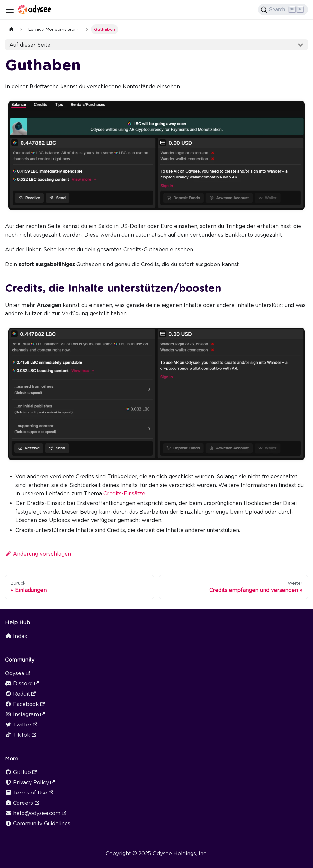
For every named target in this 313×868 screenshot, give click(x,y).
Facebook (25, 704)
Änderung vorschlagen (38, 554)
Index (16, 636)
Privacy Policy (30, 782)
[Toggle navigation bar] (10, 10)
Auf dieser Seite (30, 45)
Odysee (18, 673)
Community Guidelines (38, 824)
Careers (22, 803)
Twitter (21, 725)
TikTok (21, 735)
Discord (22, 684)
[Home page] (11, 29)
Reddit (20, 694)
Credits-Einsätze (124, 494)
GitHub (21, 772)
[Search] (283, 10)
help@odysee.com (36, 813)
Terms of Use (29, 793)
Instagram (25, 714)
